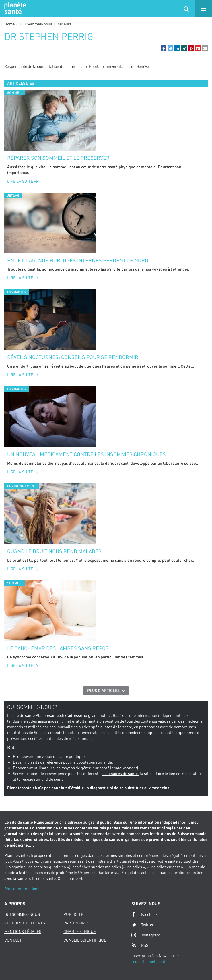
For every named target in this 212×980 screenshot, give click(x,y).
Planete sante (14, 9)
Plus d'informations (22, 889)
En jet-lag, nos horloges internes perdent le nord (78, 260)
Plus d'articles (103, 690)
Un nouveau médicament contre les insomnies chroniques (86, 454)
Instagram (146, 935)
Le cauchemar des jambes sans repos (58, 648)
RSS (140, 945)
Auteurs (65, 24)
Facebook (145, 914)
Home (9, 24)
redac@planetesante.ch (152, 961)
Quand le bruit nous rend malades (54, 551)
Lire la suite (23, 181)
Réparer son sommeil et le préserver (58, 158)
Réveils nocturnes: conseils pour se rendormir (73, 357)
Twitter (143, 925)
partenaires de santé (120, 773)
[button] (164, 48)
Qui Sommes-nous (36, 24)
